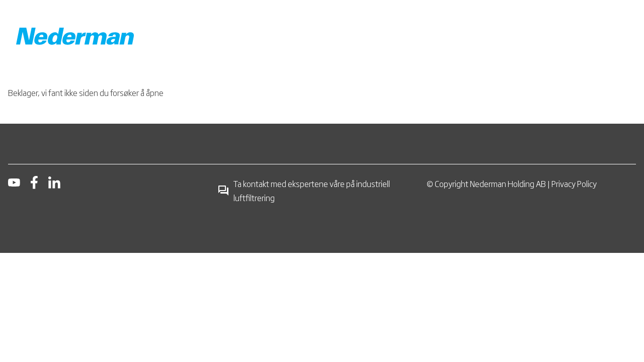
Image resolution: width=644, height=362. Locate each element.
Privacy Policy (574, 184)
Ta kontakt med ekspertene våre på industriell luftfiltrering (304, 191)
